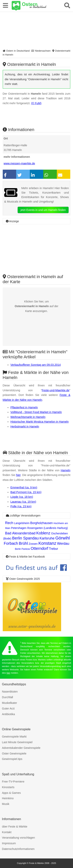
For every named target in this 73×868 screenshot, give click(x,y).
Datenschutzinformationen (18, 849)
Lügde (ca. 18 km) (22, 497)
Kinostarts (8, 787)
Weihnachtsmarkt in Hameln (28, 417)
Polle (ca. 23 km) (21, 506)
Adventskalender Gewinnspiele (21, 748)
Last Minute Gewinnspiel (17, 742)
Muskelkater (10, 703)
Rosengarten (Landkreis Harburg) (48, 528)
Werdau (63, 544)
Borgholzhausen (41, 523)
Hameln (66, 470)
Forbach (11, 543)
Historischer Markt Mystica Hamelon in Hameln (40, 422)
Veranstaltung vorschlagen (18, 838)
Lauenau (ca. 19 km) (23, 502)
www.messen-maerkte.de (19, 163)
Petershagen (19, 528)
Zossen (33, 544)
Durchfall (7, 697)
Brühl (23, 543)
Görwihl (63, 538)
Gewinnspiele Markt (14, 737)
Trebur (54, 549)
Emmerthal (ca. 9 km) (24, 487)
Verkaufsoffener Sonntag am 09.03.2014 (36, 365)
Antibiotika (8, 714)
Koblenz (43, 533)
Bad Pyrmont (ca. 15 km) (26, 492)
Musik (6, 804)
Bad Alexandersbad (20, 533)
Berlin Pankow (22, 549)
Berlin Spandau (25, 538)
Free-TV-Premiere (13, 782)
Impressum (9, 843)
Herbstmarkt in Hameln (25, 427)
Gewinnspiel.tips (12, 759)
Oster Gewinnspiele (14, 753)
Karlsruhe (47, 538)
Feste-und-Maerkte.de (56, 390)
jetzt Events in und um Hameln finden (43, 210)
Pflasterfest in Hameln (24, 407)
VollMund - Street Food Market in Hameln (36, 412)
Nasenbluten (10, 692)
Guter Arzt (8, 708)
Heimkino (8, 798)
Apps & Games (11, 793)
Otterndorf (40, 548)
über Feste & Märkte (15, 827)
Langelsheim (22, 523)
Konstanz (47, 543)
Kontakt (7, 832)
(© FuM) (36, 103)
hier (18, 475)
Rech (9, 523)
